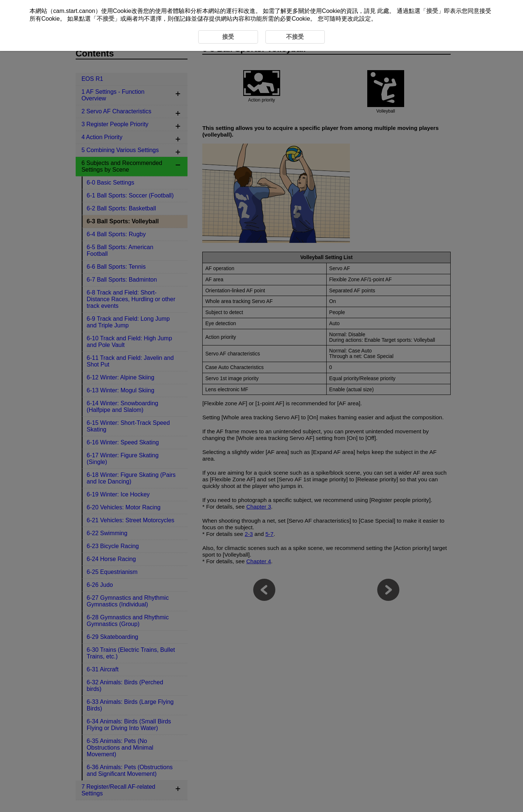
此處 (383, 11)
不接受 (106, 19)
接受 (432, 11)
